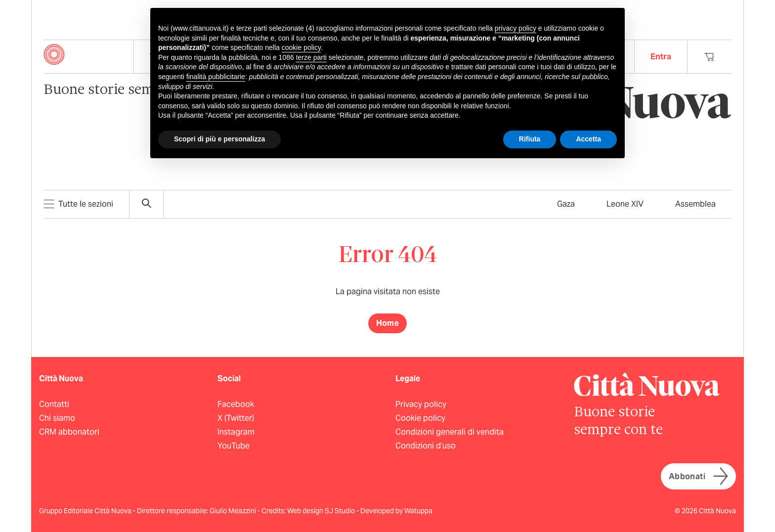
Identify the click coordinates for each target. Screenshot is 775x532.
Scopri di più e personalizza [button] (219, 139)
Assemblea (695, 204)
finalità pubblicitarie (216, 77)
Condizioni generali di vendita (450, 432)
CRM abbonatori (69, 432)
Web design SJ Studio (322, 511)
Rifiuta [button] (530, 139)
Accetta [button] (588, 139)
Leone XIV (625, 204)
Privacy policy (421, 404)
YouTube (234, 446)
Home (388, 323)
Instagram (236, 432)
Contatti (54, 404)
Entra (661, 57)
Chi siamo (57, 418)
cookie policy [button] (301, 47)
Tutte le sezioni (78, 204)
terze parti (311, 57)
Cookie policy (420, 418)
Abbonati (698, 476)
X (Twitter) (236, 418)
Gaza (566, 204)
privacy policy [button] (516, 28)
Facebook (236, 404)
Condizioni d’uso (426, 446)
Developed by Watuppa (396, 511)
